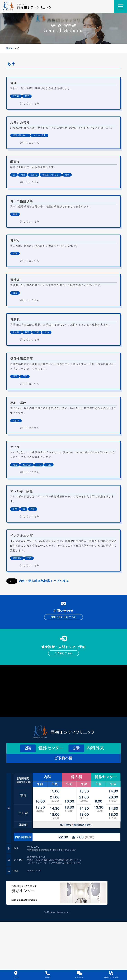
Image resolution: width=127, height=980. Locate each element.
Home (10, 48)
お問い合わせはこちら (63, 617)
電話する (48, 975)
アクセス (16, 975)
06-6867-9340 (34, 871)
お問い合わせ (79, 975)
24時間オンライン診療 (111, 975)
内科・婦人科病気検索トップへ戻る (38, 581)
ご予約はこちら (64, 653)
